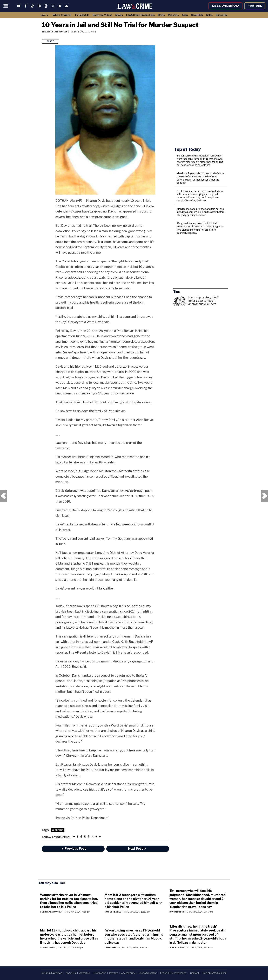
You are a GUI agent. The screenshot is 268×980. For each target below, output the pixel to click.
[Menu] (6, 6)
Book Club (197, 15)
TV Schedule (82, 15)
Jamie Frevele (113, 912)
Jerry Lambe (177, 947)
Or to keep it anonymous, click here (202, 302)
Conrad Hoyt (48, 947)
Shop (185, 15)
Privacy (113, 973)
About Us (71, 973)
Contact (195, 973)
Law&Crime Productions (140, 15)
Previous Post (3, 496)
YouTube (255, 6)
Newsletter (100, 973)
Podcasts (173, 15)
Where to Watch (62, 15)
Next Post (265, 496)
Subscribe (222, 15)
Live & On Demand (225, 6)
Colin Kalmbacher (51, 912)
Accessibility (128, 973)
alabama (58, 830)
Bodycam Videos (102, 15)
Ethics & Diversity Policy (173, 973)
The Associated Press (55, 32)
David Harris (177, 912)
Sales (209, 15)
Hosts (161, 15)
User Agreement (148, 973)
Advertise (85, 973)
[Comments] (42, 36)
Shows (119, 15)
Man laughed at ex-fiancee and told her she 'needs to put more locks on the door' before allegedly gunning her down (201, 212)
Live (45, 15)
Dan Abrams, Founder (214, 973)
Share (50, 41)
